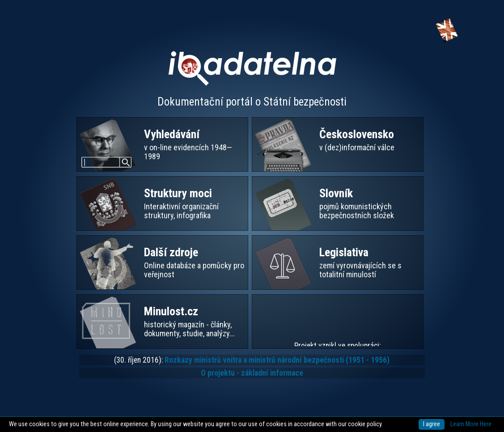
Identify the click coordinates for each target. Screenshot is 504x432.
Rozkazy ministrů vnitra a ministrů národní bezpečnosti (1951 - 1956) (277, 360)
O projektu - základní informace (252, 373)
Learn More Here (471, 424)
